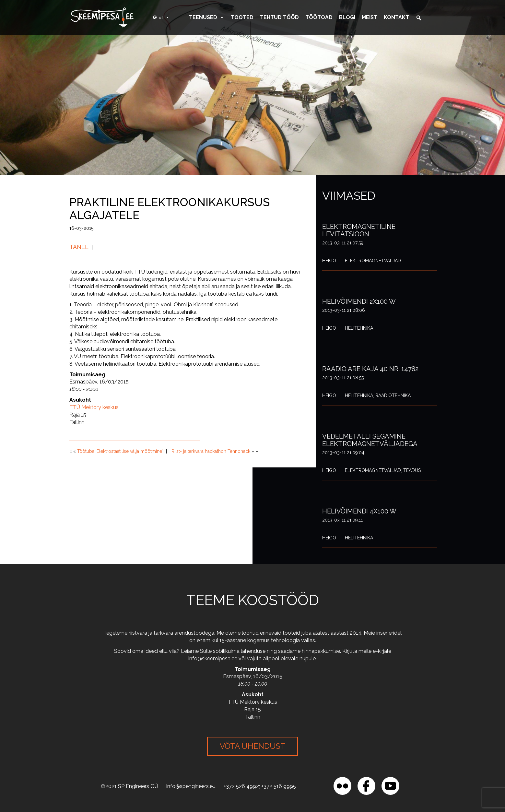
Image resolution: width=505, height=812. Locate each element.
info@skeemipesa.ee (213, 659)
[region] (84, 765)
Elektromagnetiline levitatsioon (359, 230)
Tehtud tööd (279, 17)
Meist (370, 17)
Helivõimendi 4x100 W (359, 511)
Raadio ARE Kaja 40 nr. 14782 (370, 369)
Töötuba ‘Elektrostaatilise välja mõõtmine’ (120, 451)
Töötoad (319, 17)
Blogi (347, 17)
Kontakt (396, 17)
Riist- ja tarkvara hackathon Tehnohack (211, 451)
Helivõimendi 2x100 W (359, 301)
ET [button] (164, 17)
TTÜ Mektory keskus (94, 407)
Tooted (242, 17)
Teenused (207, 17)
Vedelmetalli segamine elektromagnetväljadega (370, 440)
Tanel (79, 247)
